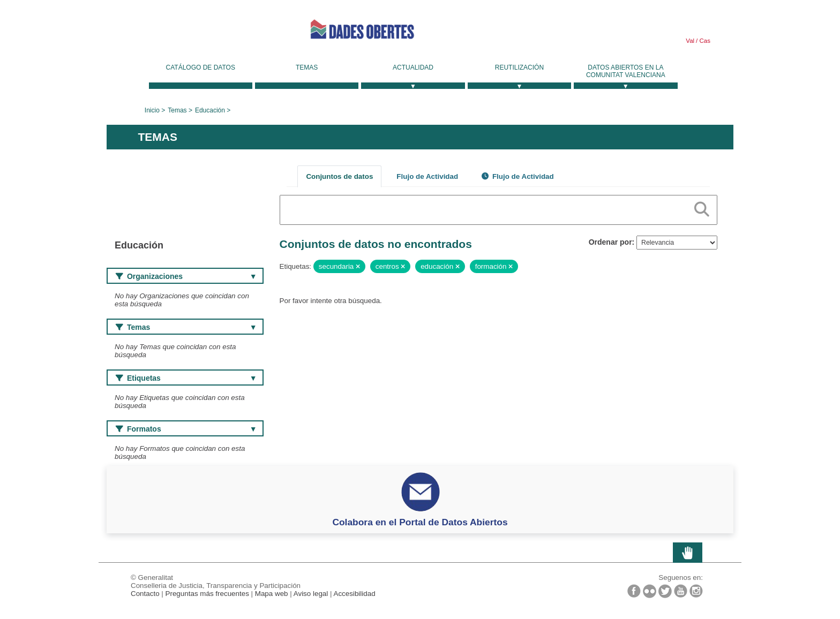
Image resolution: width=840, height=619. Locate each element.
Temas (307, 67)
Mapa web (272, 594)
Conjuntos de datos (339, 176)
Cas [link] (704, 41)
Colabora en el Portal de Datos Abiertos (420, 522)
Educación (210, 110)
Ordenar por (610, 242)
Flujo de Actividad (427, 176)
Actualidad (413, 67)
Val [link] (690, 41)
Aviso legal (311, 594)
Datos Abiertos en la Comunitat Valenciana (626, 71)
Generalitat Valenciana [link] (187, 33)
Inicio (152, 110)
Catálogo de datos (201, 67)
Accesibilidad (354, 594)
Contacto (145, 594)
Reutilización (519, 67)
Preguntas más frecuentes (207, 594)
